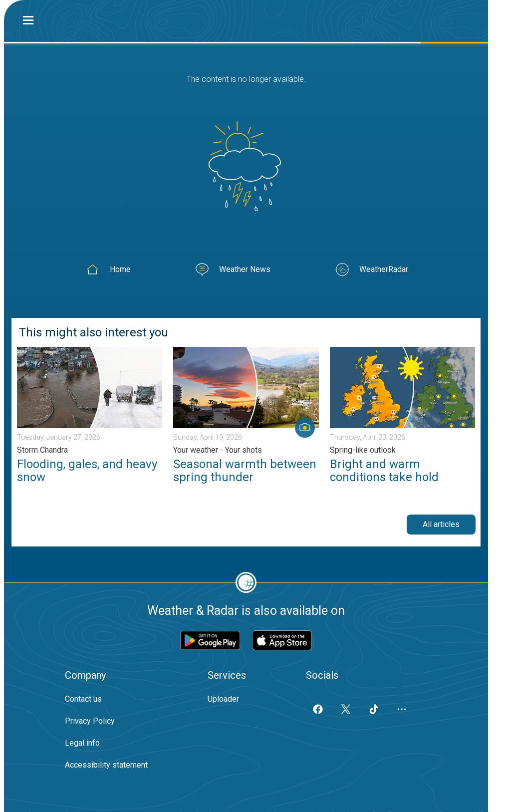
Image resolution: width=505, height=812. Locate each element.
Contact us (83, 699)
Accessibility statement (106, 765)
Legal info (82, 743)
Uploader (223, 699)
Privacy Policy (90, 721)
